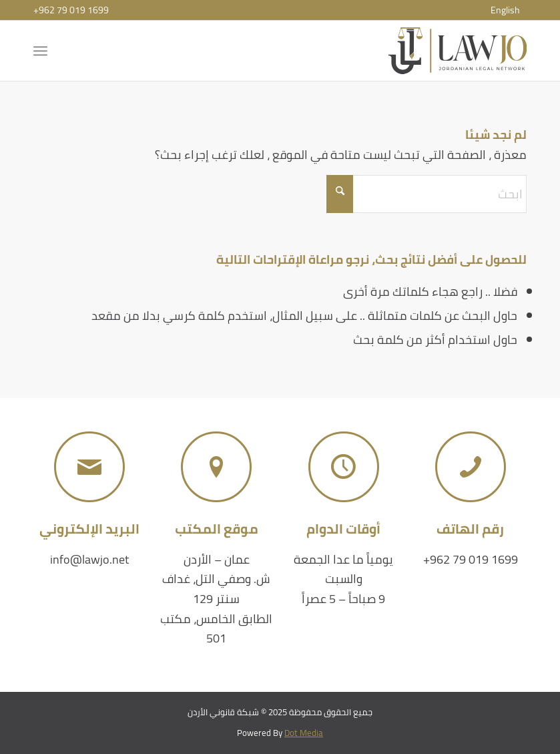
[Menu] (43, 51)
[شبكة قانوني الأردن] (458, 51)
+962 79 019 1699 (71, 10)
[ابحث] (427, 194)
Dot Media (304, 733)
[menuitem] (505, 10)
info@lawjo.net (89, 559)
